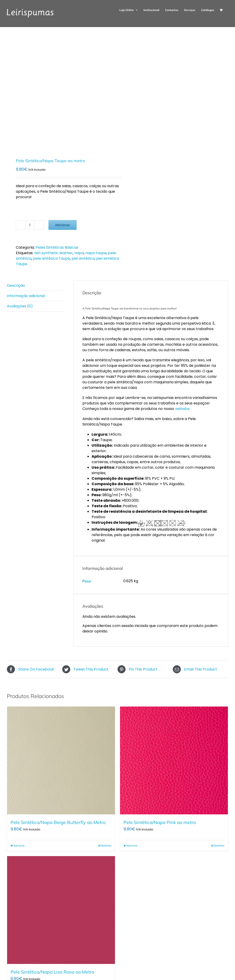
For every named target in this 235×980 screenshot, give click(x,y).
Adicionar (63, 225)
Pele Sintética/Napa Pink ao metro (160, 822)
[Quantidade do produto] (30, 225)
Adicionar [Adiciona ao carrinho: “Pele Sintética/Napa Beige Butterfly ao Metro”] (19, 846)
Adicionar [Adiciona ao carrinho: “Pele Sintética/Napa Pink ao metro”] (132, 846)
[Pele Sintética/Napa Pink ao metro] (174, 760)
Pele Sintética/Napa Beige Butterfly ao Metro (58, 822)
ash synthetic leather (53, 253)
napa (79, 253)
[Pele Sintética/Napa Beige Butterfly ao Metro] (61, 760)
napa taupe (96, 253)
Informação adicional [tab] (26, 296)
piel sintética (83, 258)
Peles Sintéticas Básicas (57, 247)
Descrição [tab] (16, 285)
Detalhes (106, 846)
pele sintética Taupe (52, 258)
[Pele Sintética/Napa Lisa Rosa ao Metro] (61, 910)
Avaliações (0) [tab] (20, 306)
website (182, 409)
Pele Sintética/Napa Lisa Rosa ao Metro (52, 972)
